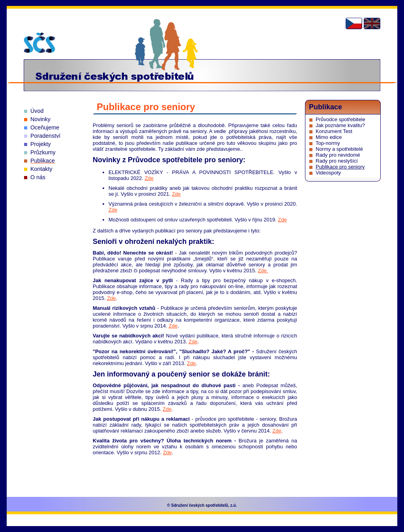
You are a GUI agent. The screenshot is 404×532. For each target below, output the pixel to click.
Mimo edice (329, 137)
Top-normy (328, 143)
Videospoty (328, 173)
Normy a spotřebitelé (339, 149)
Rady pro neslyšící (337, 161)
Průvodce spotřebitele (340, 119)
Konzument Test (334, 131)
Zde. (263, 271)
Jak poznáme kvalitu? (340, 125)
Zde (149, 178)
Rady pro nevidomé (338, 155)
